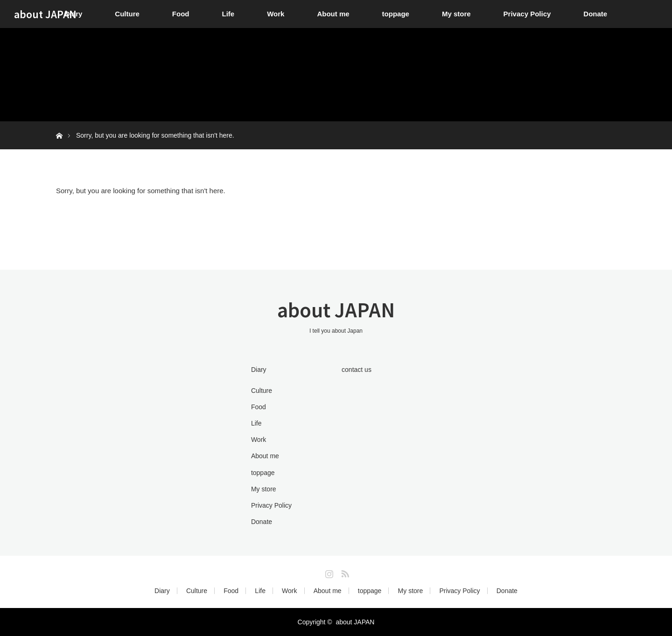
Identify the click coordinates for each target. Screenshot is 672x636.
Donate (595, 14)
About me (333, 14)
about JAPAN (45, 14)
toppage (396, 14)
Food (181, 14)
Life (228, 14)
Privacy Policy (527, 14)
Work (276, 14)
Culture (127, 14)
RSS (344, 572)
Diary (259, 370)
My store (456, 14)
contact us (357, 370)
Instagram (328, 572)
